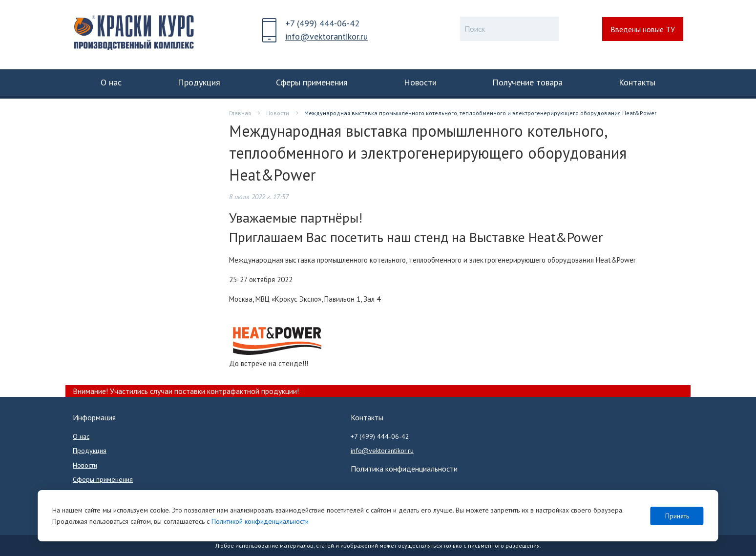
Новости (278, 113)
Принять (677, 516)
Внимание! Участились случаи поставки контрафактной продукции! (186, 391)
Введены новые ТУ (643, 29)
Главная (240, 113)
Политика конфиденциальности (404, 469)
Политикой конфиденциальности (260, 521)
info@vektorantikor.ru (326, 36)
